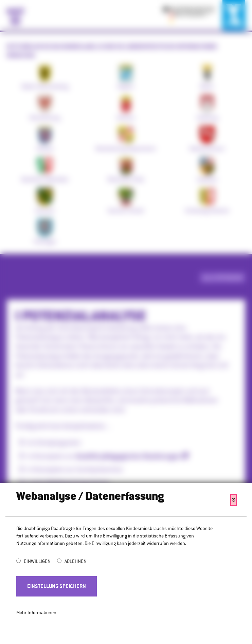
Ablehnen (76, 561)
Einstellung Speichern (57, 586)
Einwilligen (38, 561)
